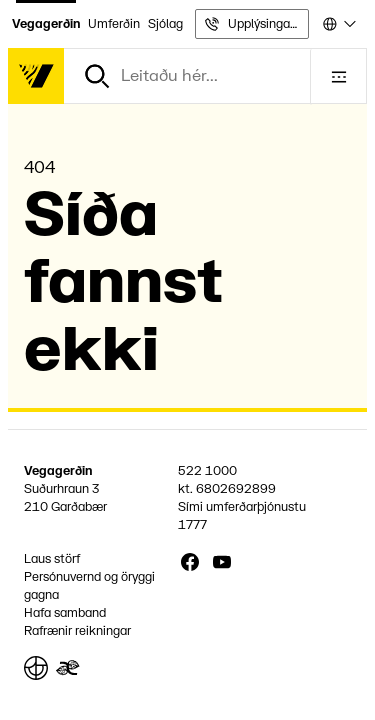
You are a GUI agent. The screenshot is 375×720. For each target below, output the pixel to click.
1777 (192, 525)
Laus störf (52, 559)
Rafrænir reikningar (77, 631)
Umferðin (114, 24)
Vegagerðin (46, 24)
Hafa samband (65, 613)
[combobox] (338, 24)
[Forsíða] (36, 76)
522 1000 (207, 471)
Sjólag (165, 24)
